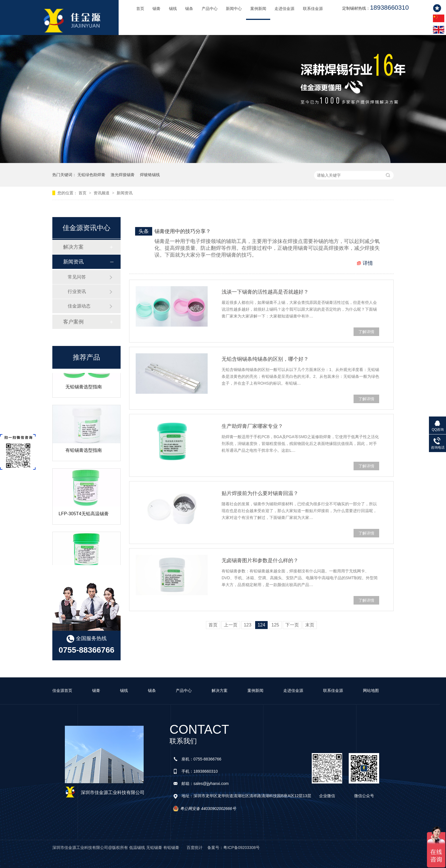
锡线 (173, 9)
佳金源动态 (79, 306)
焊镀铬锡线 (150, 175)
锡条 (189, 9)
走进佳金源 (284, 9)
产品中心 (210, 9)
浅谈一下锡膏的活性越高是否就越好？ (265, 292)
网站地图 (371, 690)
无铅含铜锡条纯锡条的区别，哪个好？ (265, 359)
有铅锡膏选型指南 (84, 454)
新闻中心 (234, 9)
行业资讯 (77, 291)
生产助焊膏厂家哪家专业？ (252, 426)
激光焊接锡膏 (123, 175)
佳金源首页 (62, 690)
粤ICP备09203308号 (241, 848)
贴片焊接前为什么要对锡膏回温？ (260, 493)
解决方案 (73, 247)
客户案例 (73, 322)
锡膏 (156, 9)
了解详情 (366, 332)
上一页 (231, 625)
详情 (368, 263)
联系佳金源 (313, 9)
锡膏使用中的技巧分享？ (183, 231)
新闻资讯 (125, 193)
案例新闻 (258, 9)
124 (262, 625)
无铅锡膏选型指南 (84, 391)
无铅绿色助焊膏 (91, 175)
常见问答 (77, 277)
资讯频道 (102, 193)
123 (248, 625)
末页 (310, 625)
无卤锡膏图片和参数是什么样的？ (260, 560)
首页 (140, 9)
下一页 (292, 625)
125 (275, 625)
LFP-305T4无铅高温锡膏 (84, 518)
